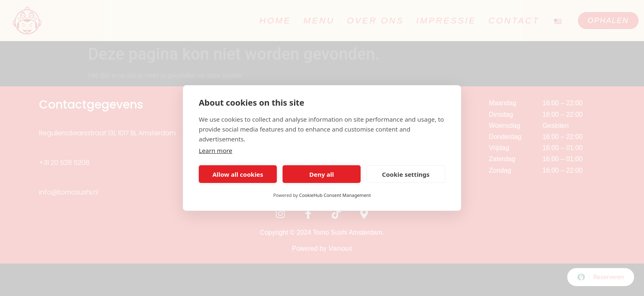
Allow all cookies (238, 174)
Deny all (322, 174)
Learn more (216, 150)
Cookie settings (406, 174)
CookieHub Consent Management (335, 195)
